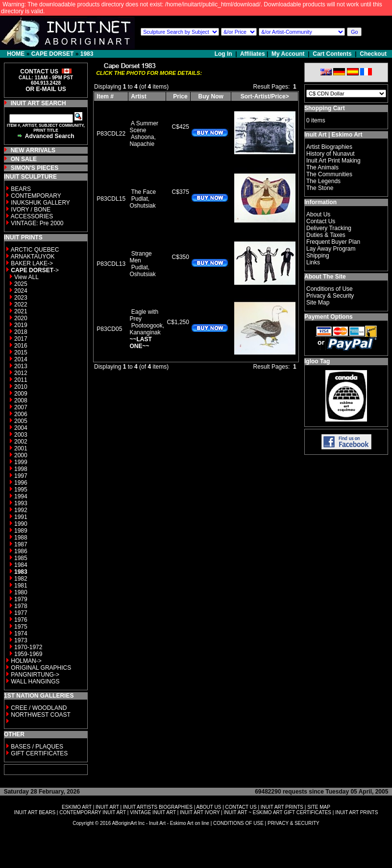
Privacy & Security (330, 296)
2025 (21, 284)
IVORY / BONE (31, 210)
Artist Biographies (329, 147)
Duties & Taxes (326, 235)
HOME (16, 54)
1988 (21, 538)
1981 (21, 586)
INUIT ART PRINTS (282, 807)
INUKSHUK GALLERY (40, 203)
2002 (21, 442)
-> (35, 270)
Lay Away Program (331, 249)
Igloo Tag (317, 361)
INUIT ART (107, 807)
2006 (21, 414)
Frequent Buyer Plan (333, 242)
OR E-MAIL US (46, 89)
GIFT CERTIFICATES (39, 753)
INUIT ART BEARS (35, 812)
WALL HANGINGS (35, 681)
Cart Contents (332, 54)
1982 (21, 579)
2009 (21, 394)
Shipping (318, 256)
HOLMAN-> (26, 661)
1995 (21, 490)
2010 (21, 387)
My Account (288, 54)
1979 (21, 599)
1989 (21, 531)
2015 (21, 352)
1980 (21, 592)
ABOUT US (208, 807)
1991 (21, 517)
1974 (21, 633)
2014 (21, 359)
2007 (21, 407)
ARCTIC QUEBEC (35, 250)
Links (313, 262)
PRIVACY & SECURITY (294, 823)
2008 (21, 400)
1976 (21, 620)
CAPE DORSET (53, 54)
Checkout (373, 54)
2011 (21, 380)
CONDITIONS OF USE (238, 823)
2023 (21, 298)
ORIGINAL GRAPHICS (41, 668)
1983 (87, 54)
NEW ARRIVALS (33, 150)
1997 (21, 476)
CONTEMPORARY (36, 196)
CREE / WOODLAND (38, 708)
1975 (21, 627)
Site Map (318, 303)
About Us (318, 214)
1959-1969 (28, 654)
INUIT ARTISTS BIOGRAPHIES (158, 807)
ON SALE (24, 159)
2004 (21, 428)
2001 (21, 448)
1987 (21, 544)
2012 (21, 373)
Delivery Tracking (329, 228)
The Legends (323, 181)
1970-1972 (28, 647)
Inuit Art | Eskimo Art (333, 135)
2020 (21, 318)
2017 (21, 339)
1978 (21, 606)
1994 (21, 496)
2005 (21, 421)
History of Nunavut (331, 154)
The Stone (320, 188)
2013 (21, 366)
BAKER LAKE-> (32, 263)
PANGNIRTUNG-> (35, 675)
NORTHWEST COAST (40, 715)
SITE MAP (319, 807)
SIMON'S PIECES (35, 168)
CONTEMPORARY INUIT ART (93, 812)
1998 (21, 469)
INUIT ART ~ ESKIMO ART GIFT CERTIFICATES (278, 812)
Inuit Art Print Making (333, 161)
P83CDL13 (111, 264)
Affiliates (253, 54)
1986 (21, 551)
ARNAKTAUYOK (33, 257)
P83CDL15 (111, 199)
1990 (21, 524)
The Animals (322, 167)
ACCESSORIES (32, 216)
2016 (21, 346)
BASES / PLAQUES (37, 747)
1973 (21, 640)
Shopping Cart (325, 108)
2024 (21, 291)
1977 (21, 613)
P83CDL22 (111, 134)
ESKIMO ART (77, 807)
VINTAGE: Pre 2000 (37, 223)
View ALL (26, 277)
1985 (21, 558)
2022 (21, 305)
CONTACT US (241, 807)
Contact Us (321, 221)
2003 (21, 435)
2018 (21, 332)
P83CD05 (109, 329)
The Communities (329, 174)
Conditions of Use (330, 289)
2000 (21, 455)
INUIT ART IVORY (200, 812)
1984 (21, 565)
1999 (21, 462)
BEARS (21, 189)
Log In (224, 54)
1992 (21, 510)
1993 (21, 503)
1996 (21, 483)
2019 (21, 325)
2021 (21, 311)
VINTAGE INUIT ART (153, 812)
